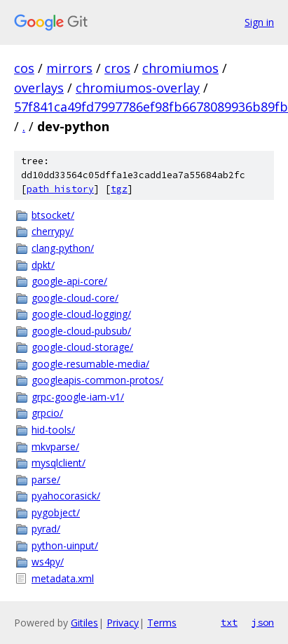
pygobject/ (56, 512)
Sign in (259, 22)
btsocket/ (53, 215)
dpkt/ (43, 265)
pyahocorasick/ (66, 496)
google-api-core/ (69, 281)
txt (229, 622)
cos (24, 68)
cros (117, 68)
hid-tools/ (53, 430)
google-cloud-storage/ (82, 347)
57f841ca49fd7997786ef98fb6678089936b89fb (151, 107)
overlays (39, 88)
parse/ (46, 479)
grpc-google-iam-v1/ (78, 397)
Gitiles (84, 623)
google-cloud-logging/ (81, 314)
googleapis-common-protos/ (97, 380)
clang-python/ (63, 248)
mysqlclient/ (59, 463)
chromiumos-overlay (138, 88)
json (263, 622)
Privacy (123, 623)
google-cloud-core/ (75, 298)
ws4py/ (48, 562)
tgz (119, 189)
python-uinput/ (65, 545)
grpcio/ (47, 413)
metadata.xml (63, 578)
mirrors (69, 68)
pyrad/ (46, 529)
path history (60, 189)
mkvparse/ (55, 447)
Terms (162, 623)
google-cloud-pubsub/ (81, 331)
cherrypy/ (53, 231)
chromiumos (180, 68)
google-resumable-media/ (90, 364)
